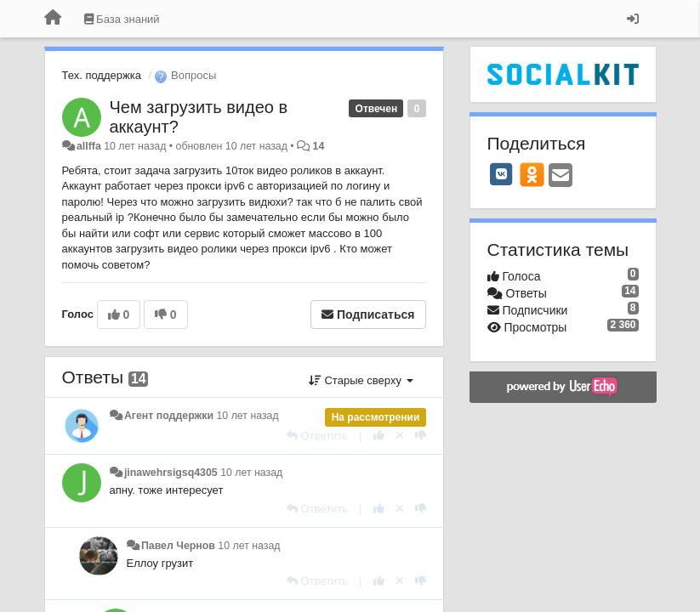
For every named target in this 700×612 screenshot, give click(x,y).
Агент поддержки (169, 416)
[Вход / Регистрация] (633, 19)
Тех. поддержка (102, 75)
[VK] (502, 174)
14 (319, 146)
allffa (89, 146)
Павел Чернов (178, 546)
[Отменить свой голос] (400, 436)
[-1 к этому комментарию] (421, 436)
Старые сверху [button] (361, 380)
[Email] (561, 176)
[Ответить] (317, 436)
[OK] (532, 174)
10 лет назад (248, 416)
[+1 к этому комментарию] (379, 436)
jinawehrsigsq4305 (171, 473)
